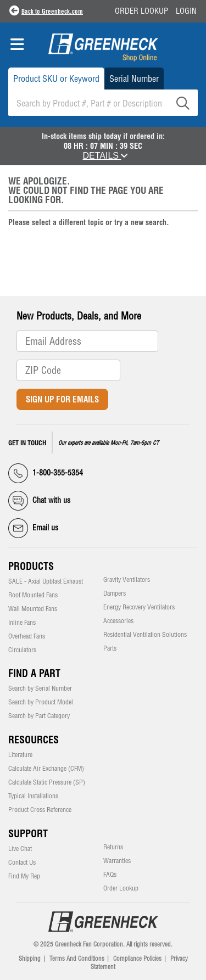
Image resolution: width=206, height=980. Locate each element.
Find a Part (34, 673)
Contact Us (22, 863)
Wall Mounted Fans (33, 609)
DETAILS (105, 156)
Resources (34, 740)
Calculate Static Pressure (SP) (47, 782)
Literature (20, 755)
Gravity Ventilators (127, 580)
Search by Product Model (41, 702)
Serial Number (134, 79)
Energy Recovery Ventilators (139, 607)
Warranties (117, 861)
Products (31, 566)
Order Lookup (141, 11)
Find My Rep (24, 876)
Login (186, 11)
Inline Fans (22, 623)
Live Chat (20, 849)
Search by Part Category (39, 716)
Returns (113, 847)
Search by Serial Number (40, 688)
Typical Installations (33, 796)
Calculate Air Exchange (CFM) (46, 769)
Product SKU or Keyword (56, 79)
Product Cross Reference (40, 810)
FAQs (110, 875)
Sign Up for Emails (62, 399)
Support (28, 834)
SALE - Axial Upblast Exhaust (46, 581)
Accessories (118, 621)
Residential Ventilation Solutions (145, 635)
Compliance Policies (137, 959)
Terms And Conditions (77, 959)
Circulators (22, 650)
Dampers (115, 593)
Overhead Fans (27, 636)
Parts (110, 648)
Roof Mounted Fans (33, 595)
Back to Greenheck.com (52, 12)
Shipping (30, 959)
